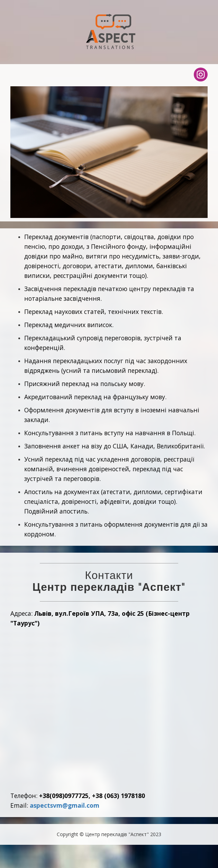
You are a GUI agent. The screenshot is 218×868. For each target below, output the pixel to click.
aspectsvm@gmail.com (65, 805)
